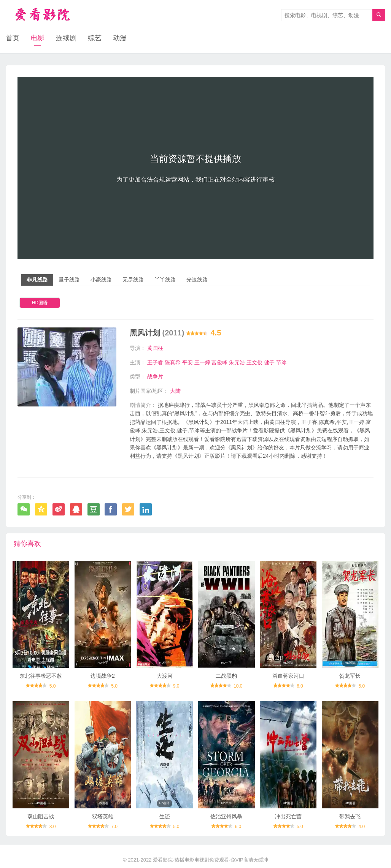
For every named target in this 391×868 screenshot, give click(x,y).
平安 (188, 362)
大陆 (175, 391)
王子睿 (155, 362)
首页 (13, 38)
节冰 (281, 362)
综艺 (95, 38)
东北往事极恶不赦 (41, 676)
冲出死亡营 (288, 816)
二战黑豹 (226, 676)
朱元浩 (237, 362)
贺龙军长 (350, 676)
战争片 (155, 376)
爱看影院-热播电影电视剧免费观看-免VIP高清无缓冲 (211, 860)
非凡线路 (37, 280)
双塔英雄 (103, 816)
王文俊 (254, 362)
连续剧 (66, 38)
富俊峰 (219, 362)
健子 (269, 362)
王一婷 (202, 362)
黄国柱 (155, 348)
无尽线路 (133, 280)
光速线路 (197, 280)
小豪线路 (101, 280)
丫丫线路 (165, 280)
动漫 (120, 38)
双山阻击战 (41, 816)
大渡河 (165, 676)
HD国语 (40, 303)
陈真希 (173, 362)
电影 (38, 38)
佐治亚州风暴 (226, 816)
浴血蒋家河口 (288, 676)
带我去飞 (350, 816)
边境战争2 (103, 676)
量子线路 (69, 280)
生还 (165, 816)
